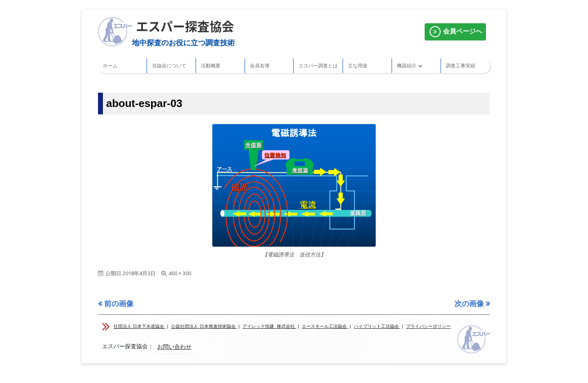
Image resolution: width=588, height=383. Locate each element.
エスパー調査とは (318, 66)
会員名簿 (260, 66)
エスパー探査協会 (185, 26)
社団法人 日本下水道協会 (140, 326)
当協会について (169, 66)
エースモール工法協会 (325, 326)
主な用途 (358, 66)
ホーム (110, 66)
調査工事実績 (461, 66)
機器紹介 (407, 66)
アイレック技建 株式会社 (269, 326)
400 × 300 (180, 273)
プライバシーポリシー (428, 326)
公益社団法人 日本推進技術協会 (204, 326)
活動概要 (211, 66)
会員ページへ (455, 32)
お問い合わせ (174, 347)
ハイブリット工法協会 (377, 326)
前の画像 (119, 303)
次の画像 (469, 303)
